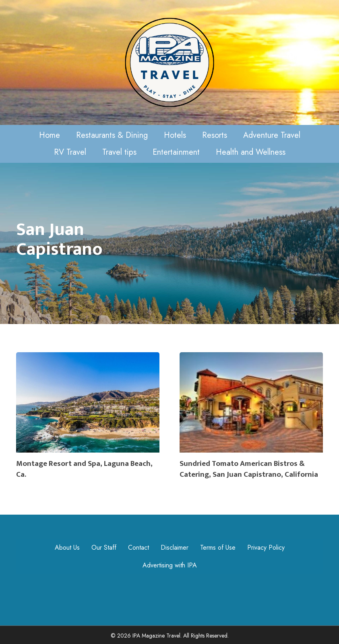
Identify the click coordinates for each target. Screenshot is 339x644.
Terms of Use (218, 547)
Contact (138, 547)
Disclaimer (175, 547)
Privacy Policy (266, 547)
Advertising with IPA (170, 565)
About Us (67, 547)
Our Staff (104, 547)
